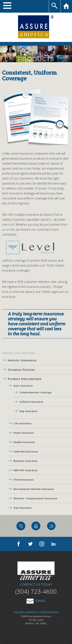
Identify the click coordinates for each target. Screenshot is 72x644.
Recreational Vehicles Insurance (34, 489)
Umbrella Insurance (26, 452)
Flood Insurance (24, 480)
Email (36, 601)
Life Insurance (23, 423)
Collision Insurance (31, 402)
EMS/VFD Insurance (26, 470)
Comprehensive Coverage (36, 392)
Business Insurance (26, 461)
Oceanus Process (21, 370)
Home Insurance (24, 433)
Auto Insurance (23, 386)
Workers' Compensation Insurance (35, 498)
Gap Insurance (28, 411)
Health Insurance (24, 442)
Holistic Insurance (22, 360)
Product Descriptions (25, 379)
